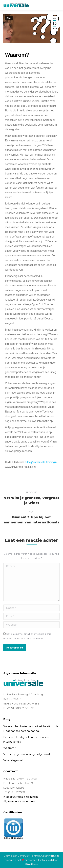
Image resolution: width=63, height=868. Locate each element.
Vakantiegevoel (13, 760)
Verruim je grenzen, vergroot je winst (27, 754)
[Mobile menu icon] (58, 5)
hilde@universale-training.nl (41, 462)
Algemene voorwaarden (19, 801)
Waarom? (9, 748)
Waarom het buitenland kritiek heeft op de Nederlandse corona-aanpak (31, 729)
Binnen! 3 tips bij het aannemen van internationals (26, 739)
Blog (9, 18)
